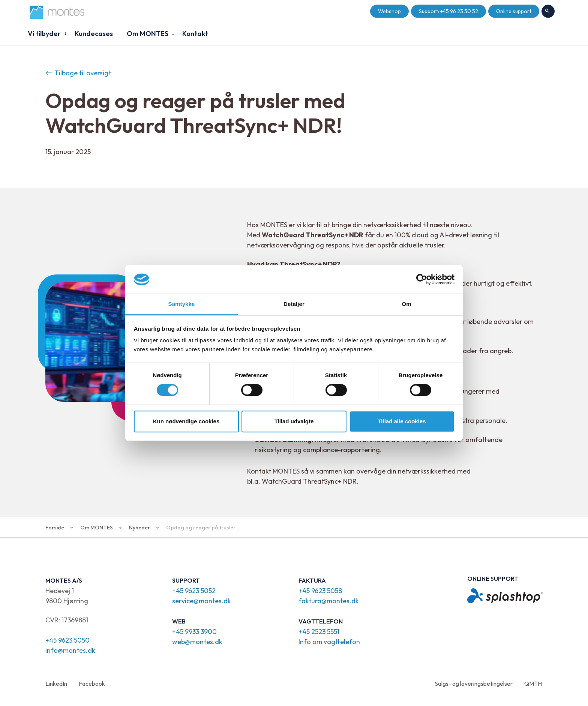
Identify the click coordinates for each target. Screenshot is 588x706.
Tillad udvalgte (294, 421)
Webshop (389, 11)
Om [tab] (406, 304)
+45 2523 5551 (319, 632)
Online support (514, 11)
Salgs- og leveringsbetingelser (474, 684)
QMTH (533, 684)
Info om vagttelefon (329, 642)
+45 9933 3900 (194, 632)
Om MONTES (148, 34)
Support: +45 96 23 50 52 (448, 11)
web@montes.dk (197, 642)
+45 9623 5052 (194, 591)
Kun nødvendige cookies (186, 421)
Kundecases (94, 34)
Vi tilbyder (44, 34)
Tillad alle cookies (402, 421)
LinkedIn (56, 684)
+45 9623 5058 (320, 591)
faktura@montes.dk (329, 601)
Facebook (92, 684)
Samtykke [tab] (182, 304)
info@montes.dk (70, 650)
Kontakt (195, 34)
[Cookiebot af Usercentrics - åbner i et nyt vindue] (422, 279)
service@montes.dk (202, 601)
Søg (548, 12)
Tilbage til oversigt (78, 73)
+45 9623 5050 (67, 640)
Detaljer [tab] (294, 304)
